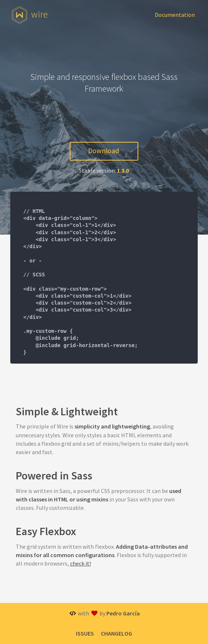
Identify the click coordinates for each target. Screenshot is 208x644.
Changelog (116, 633)
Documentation (175, 15)
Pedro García (123, 613)
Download (104, 151)
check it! (81, 563)
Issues (85, 633)
